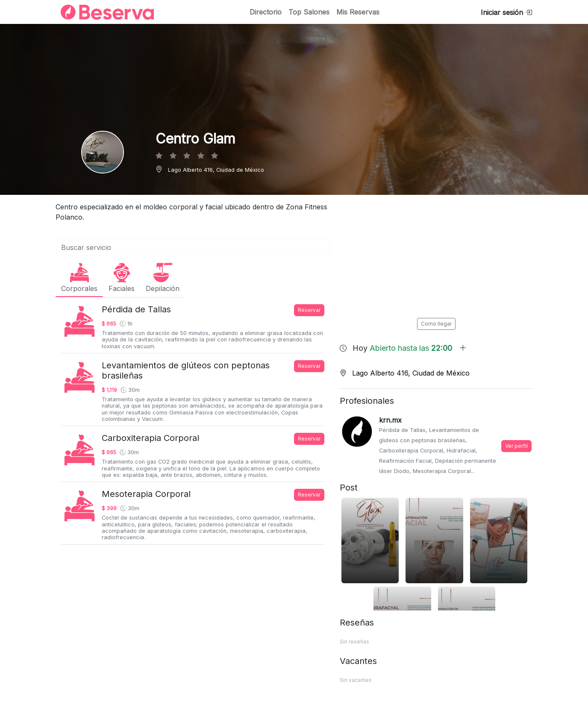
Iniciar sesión (506, 12)
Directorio (266, 12)
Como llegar (436, 324)
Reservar (309, 310)
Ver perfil (516, 446)
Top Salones (309, 12)
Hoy (410, 348)
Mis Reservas (358, 12)
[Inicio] (102, 12)
